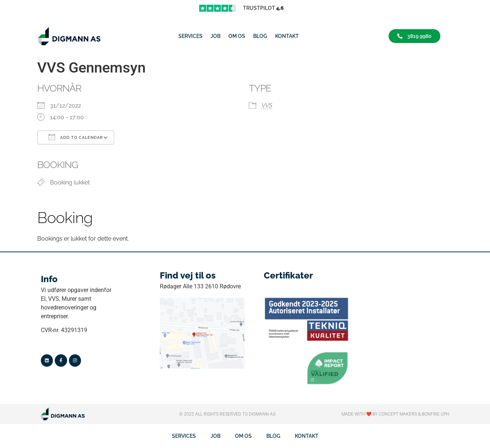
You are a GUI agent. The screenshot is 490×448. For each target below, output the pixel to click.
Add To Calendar (76, 137)
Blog (260, 36)
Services (190, 36)
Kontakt (287, 36)
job (215, 36)
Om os (237, 36)
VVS (267, 106)
